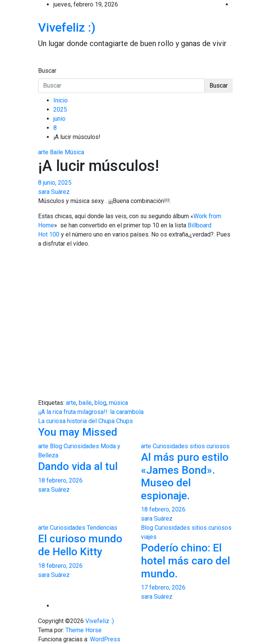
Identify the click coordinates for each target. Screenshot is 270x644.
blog (100, 403)
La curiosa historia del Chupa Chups (85, 421)
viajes (149, 537)
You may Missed (78, 432)
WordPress (105, 639)
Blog (56, 446)
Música (74, 152)
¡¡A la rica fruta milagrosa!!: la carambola (91, 412)
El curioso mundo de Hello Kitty (80, 545)
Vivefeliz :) (67, 27)
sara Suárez (54, 192)
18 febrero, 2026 (60, 480)
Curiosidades (81, 446)
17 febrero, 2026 (163, 587)
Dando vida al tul (78, 466)
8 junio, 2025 (55, 183)
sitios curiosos (210, 446)
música (118, 403)
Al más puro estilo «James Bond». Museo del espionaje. (185, 476)
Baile (57, 152)
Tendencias (102, 528)
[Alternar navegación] (43, 64)
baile (85, 403)
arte (43, 152)
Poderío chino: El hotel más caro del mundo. (185, 561)
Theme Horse (84, 630)
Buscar (47, 71)
